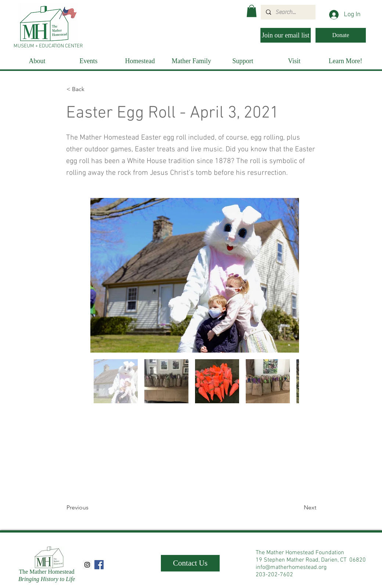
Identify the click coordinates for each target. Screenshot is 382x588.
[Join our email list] (286, 35)
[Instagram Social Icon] (87, 565)
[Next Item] (286, 275)
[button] (252, 11)
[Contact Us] (190, 563)
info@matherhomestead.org (291, 567)
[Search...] (288, 12)
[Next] (298, 508)
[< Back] (91, 89)
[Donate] (341, 35)
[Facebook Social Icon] (99, 565)
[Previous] (91, 508)
